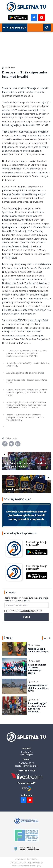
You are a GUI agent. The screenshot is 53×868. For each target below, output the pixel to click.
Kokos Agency (36, 866)
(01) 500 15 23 (28, 763)
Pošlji (27, 617)
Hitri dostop (15, 27)
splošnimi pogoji (27, 611)
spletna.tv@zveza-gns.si (28, 766)
